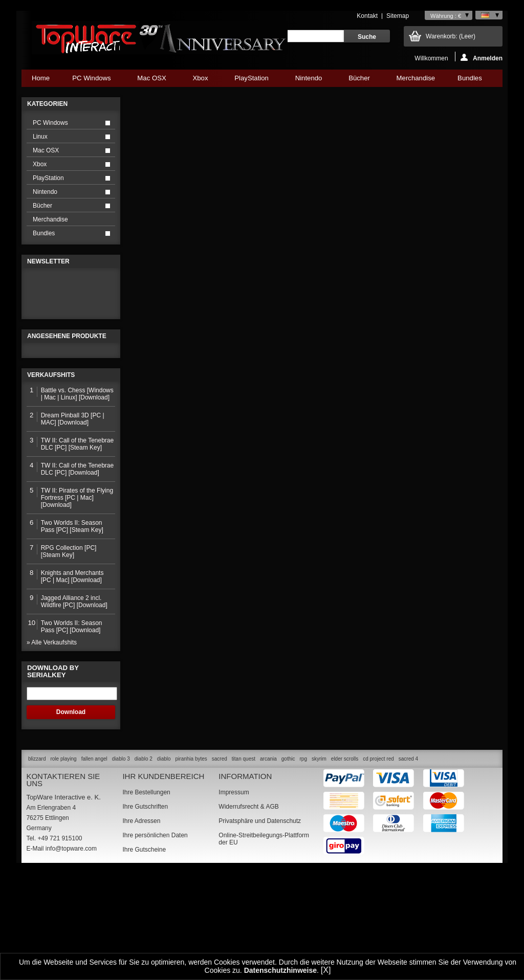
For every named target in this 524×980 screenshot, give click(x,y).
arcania (268, 865)
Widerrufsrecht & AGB (248, 913)
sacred (220, 865)
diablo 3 (121, 865)
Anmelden (482, 58)
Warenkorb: (451, 36)
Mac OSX (151, 81)
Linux (40, 137)
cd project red (378, 865)
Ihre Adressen (141, 927)
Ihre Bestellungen (146, 899)
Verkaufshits (51, 481)
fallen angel (94, 865)
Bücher (359, 81)
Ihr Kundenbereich (163, 883)
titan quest (244, 865)
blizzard (37, 865)
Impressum (234, 899)
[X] (326, 970)
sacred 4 (408, 865)
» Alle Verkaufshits (52, 749)
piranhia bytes (191, 865)
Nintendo (309, 81)
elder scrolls (345, 865)
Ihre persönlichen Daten (155, 942)
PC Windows (91, 81)
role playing (63, 865)
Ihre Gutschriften (145, 913)
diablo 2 (144, 865)
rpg (303, 865)
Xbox (200, 81)
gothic (288, 865)
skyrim (319, 865)
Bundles (470, 81)
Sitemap (398, 16)
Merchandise (416, 78)
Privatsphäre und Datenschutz (260, 927)
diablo (164, 865)
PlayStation (251, 81)
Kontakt (367, 16)
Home (41, 78)
